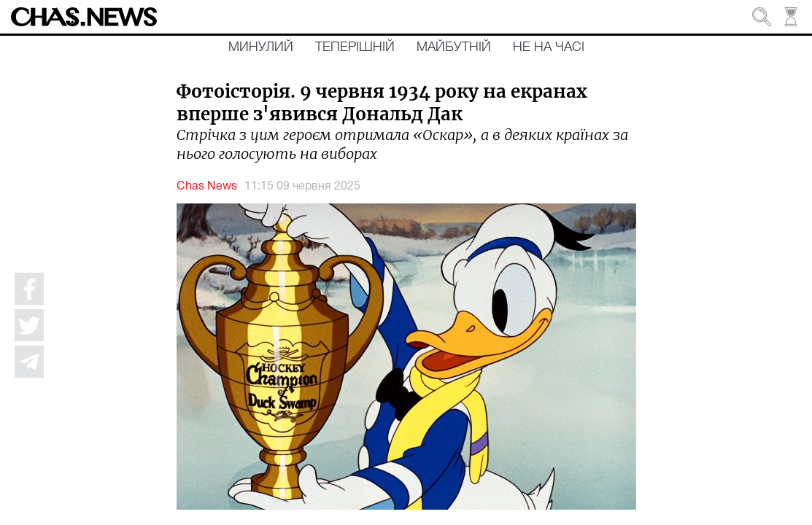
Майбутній (454, 47)
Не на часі (549, 47)
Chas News (207, 187)
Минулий (261, 47)
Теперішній (355, 47)
